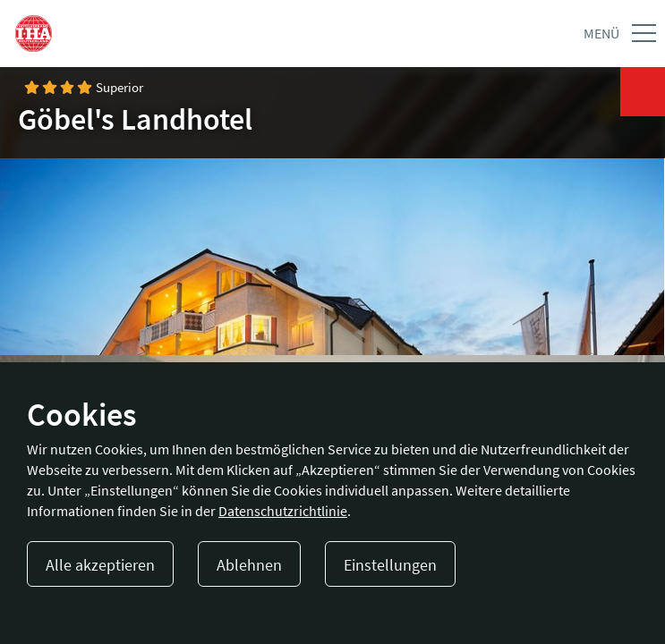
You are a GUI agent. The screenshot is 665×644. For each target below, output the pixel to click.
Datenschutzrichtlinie (283, 511)
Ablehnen (249, 565)
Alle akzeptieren (100, 565)
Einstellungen (390, 565)
